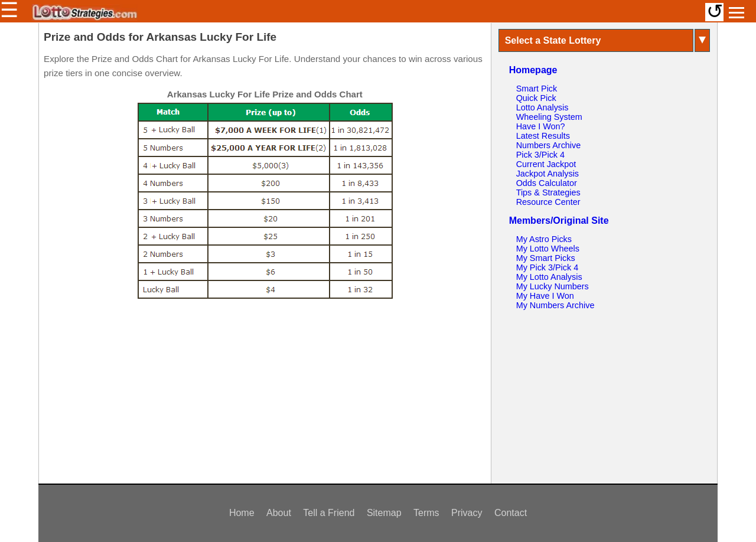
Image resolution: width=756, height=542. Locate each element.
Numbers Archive (549, 145)
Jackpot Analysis (548, 174)
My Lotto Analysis (549, 277)
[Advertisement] (265, 389)
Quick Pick (536, 98)
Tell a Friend (329, 513)
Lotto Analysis (542, 107)
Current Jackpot (546, 164)
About (279, 513)
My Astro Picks (544, 239)
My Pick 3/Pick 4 (548, 267)
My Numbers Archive (555, 305)
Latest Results (543, 136)
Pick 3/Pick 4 (540, 155)
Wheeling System (549, 117)
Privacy (467, 513)
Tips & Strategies (548, 192)
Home (242, 513)
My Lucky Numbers (553, 286)
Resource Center (548, 202)
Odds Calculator (547, 183)
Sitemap (384, 513)
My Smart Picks (546, 258)
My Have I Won (545, 296)
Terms (426, 513)
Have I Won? (541, 126)
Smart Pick (537, 89)
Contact (511, 513)
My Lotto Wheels (548, 249)
